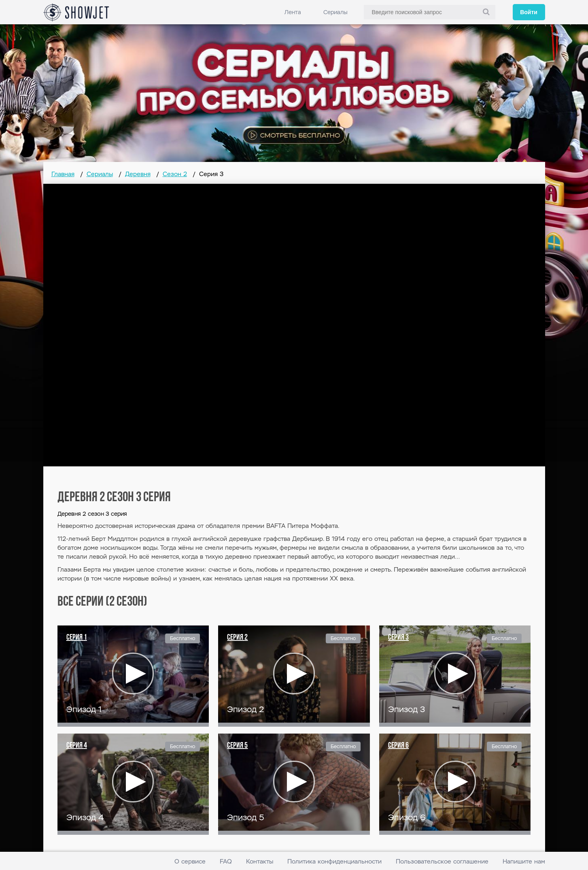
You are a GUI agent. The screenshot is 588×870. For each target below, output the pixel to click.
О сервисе (190, 861)
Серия (77, 638)
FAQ (226, 861)
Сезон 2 (175, 174)
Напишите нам (524, 861)
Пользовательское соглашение (442, 861)
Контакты (260, 861)
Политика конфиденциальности (334, 861)
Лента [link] (293, 12)
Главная (63, 174)
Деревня (138, 174)
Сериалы (335, 12)
